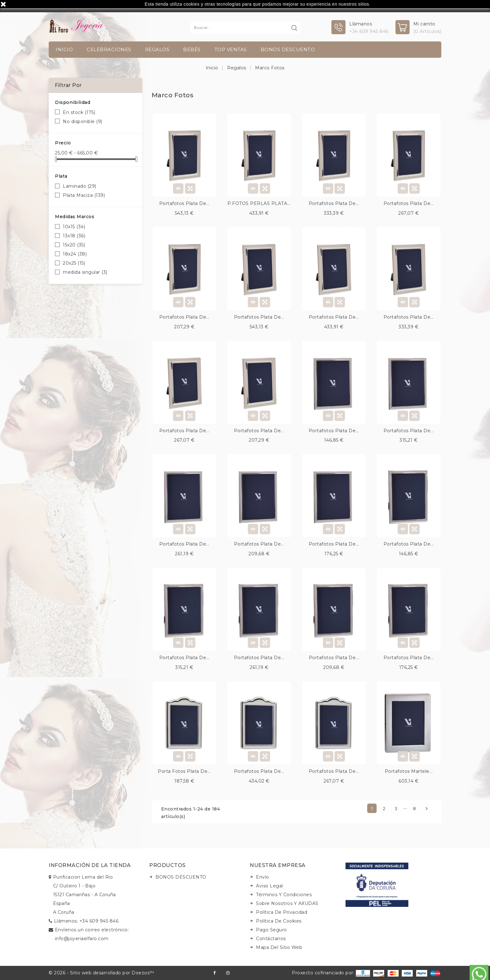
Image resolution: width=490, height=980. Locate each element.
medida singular (85, 272)
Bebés (192, 49)
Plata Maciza (84, 195)
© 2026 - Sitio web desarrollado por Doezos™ (101, 973)
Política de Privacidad (282, 912)
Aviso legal (269, 886)
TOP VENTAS (231, 49)
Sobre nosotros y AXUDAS (287, 903)
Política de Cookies (279, 921)
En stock (79, 112)
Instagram (228, 973)
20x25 (74, 263)
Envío (263, 877)
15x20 (74, 245)
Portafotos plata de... (184, 203)
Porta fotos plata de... (184, 771)
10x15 (74, 227)
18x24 (75, 254)
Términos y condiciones (284, 895)
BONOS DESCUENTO (288, 49)
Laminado (80, 186)
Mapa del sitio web (279, 947)
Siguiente (427, 808)
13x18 (74, 236)
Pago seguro (272, 930)
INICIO (64, 49)
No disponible (83, 121)
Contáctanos (271, 939)
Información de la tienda (90, 865)
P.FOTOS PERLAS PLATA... (259, 203)
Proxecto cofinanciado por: (331, 973)
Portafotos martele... (409, 771)
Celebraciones (109, 49)
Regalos (157, 49)
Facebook (214, 973)
